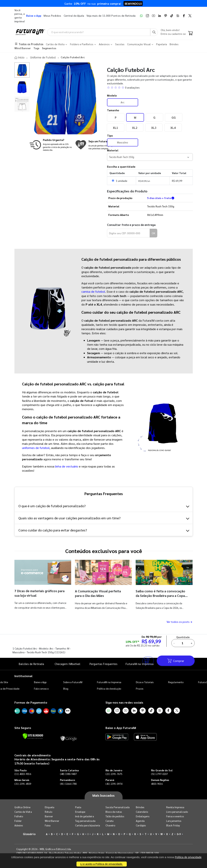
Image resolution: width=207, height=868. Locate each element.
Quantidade (183, 637)
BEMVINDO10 (133, 3)
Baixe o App (40, 682)
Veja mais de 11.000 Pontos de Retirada (111, 16)
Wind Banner (52, 821)
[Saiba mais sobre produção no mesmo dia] (51, 145)
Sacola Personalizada (118, 807)
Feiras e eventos (175, 816)
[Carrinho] (190, 34)
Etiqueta (50, 807)
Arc (123, 102)
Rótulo (48, 812)
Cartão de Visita (23, 812)
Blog (66, 688)
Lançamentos (174, 821)
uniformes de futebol (36, 448)
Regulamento (176, 682)
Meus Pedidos (52, 16)
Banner (49, 816)
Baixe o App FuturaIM (121, 728)
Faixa (48, 825)
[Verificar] (33, 736)
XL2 (135, 127)
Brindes (140, 807)
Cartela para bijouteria (88, 825)
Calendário (142, 812)
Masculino (122, 142)
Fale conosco (41, 688)
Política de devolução (109, 688)
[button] (150, 87)
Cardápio (141, 825)
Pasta (78, 807)
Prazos (140, 688)
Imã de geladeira (85, 816)
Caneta (109, 821)
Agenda (140, 821)
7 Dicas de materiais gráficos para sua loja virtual (37, 593)
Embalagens (143, 816)
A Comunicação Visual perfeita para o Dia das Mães (99, 593)
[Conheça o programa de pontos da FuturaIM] (99, 145)
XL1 (115, 127)
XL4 (173, 127)
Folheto (19, 816)
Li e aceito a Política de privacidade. (102, 864)
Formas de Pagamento (31, 702)
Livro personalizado (177, 812)
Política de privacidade (188, 857)
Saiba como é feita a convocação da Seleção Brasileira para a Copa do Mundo (162, 596)
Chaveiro (110, 825)
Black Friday (173, 825)
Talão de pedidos (115, 816)
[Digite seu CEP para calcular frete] (128, 233)
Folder (18, 821)
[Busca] (154, 32)
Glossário (29, 834)
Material (113, 150)
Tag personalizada (85, 821)
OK (153, 233)
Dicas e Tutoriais (145, 682)
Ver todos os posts (180, 622)
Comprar (176, 661)
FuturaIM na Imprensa (109, 682)
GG (174, 117)
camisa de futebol (93, 291)
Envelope (80, 812)
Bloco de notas (114, 812)
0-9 (179, 834)
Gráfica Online (22, 807)
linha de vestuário (67, 466)
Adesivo (19, 825)
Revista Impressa (175, 807)
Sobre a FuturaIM (73, 682)
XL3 (154, 127)
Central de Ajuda (74, 16)
